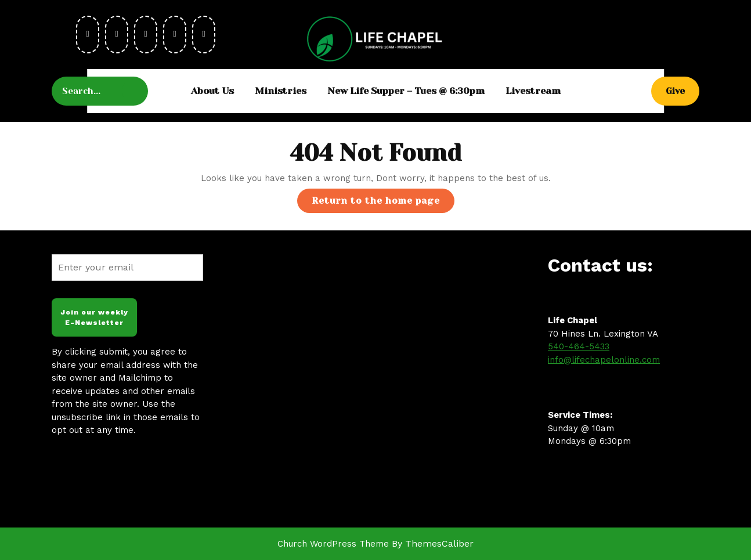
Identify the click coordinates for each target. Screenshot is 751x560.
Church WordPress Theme (333, 544)
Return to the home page (383, 203)
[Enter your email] (127, 268)
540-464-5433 (579, 346)
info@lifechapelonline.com (604, 360)
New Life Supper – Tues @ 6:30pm (406, 91)
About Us (212, 91)
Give (683, 90)
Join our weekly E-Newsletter (94, 317)
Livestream (533, 91)
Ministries (281, 91)
